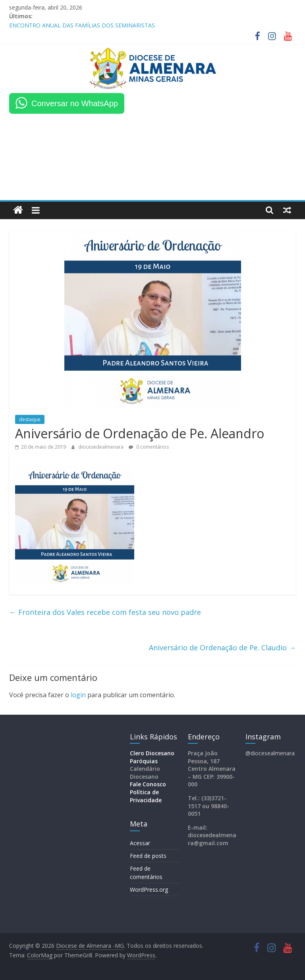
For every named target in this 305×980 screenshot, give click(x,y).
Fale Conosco (148, 784)
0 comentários (149, 447)
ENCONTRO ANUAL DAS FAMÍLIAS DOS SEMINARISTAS (82, 25)
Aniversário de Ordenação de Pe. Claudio (222, 647)
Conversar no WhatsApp (75, 103)
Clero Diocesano (152, 753)
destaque (30, 419)
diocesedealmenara (101, 447)
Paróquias (144, 761)
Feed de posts (148, 856)
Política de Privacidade (146, 796)
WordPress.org (149, 890)
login (78, 695)
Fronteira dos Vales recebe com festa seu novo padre (105, 612)
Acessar (140, 843)
